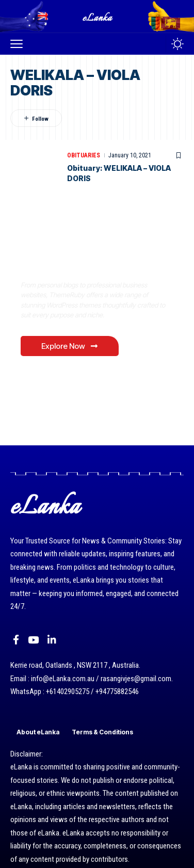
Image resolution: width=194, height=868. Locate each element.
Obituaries (84, 155)
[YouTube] (33, 640)
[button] (19, 44)
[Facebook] (16, 640)
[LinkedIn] (52, 640)
